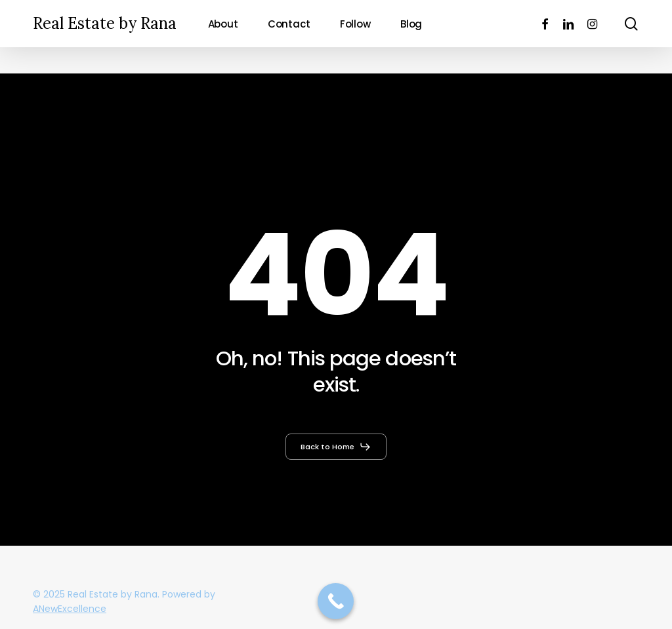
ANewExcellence (70, 609)
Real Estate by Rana (105, 24)
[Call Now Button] (336, 601)
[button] (336, 447)
